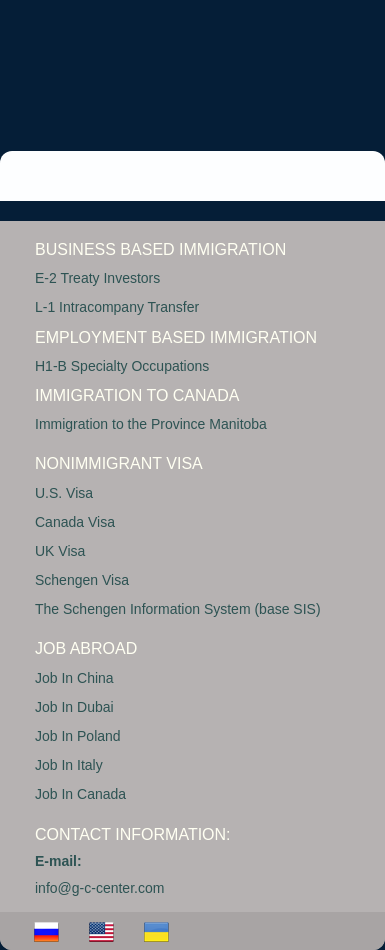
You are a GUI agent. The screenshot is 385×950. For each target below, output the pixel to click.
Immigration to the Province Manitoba (151, 424)
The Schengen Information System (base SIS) (178, 609)
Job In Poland (78, 736)
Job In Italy (69, 765)
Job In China (74, 678)
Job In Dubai (74, 707)
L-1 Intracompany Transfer (117, 307)
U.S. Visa (64, 493)
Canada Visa (75, 522)
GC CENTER (135, 65)
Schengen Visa (82, 580)
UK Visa (60, 551)
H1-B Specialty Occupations (122, 366)
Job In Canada (80, 794)
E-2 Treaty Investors (97, 278)
